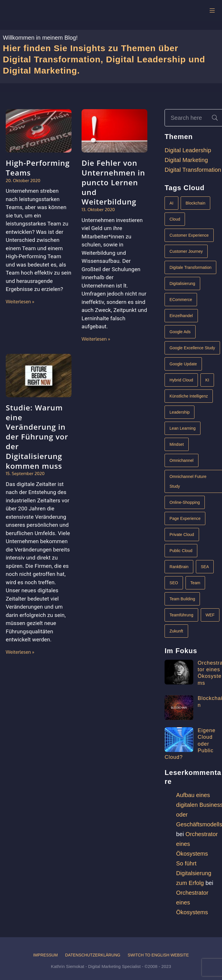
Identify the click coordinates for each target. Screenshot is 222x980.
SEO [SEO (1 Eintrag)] (174, 583)
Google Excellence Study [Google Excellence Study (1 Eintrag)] (192, 348)
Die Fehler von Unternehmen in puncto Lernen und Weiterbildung (113, 182)
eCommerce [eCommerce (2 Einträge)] (181, 300)
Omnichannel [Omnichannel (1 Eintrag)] (182, 460)
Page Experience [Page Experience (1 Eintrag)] (185, 518)
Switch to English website (158, 955)
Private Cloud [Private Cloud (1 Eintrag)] (182, 535)
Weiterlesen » (20, 302)
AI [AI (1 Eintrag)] (171, 203)
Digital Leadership (188, 150)
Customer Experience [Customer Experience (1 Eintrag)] (189, 235)
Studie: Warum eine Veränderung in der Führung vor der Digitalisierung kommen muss (37, 437)
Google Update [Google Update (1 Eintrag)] (183, 364)
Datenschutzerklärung (93, 955)
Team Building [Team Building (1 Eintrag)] (182, 599)
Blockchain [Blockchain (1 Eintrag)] (195, 203)
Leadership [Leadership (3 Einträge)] (179, 412)
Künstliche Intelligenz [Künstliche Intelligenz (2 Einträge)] (189, 396)
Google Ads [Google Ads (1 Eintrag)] (180, 332)
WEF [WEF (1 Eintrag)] (210, 615)
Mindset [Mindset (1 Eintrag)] (177, 444)
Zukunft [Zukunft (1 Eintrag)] (176, 631)
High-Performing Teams (38, 168)
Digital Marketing (186, 160)
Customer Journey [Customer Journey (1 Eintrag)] (186, 251)
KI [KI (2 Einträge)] (207, 380)
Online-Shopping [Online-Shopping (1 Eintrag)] (185, 502)
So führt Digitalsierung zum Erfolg (194, 873)
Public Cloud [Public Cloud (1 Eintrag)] (181, 551)
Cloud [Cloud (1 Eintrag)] (175, 219)
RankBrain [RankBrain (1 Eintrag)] (179, 567)
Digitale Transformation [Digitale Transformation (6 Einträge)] (190, 267)
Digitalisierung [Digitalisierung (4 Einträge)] (182, 283)
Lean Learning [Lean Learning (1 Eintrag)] (183, 428)
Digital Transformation (193, 170)
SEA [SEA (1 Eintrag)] (205, 567)
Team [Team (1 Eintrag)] (195, 583)
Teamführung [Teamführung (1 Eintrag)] (181, 615)
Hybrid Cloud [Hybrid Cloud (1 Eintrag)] (181, 380)
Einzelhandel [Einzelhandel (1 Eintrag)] (181, 316)
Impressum (45, 955)
